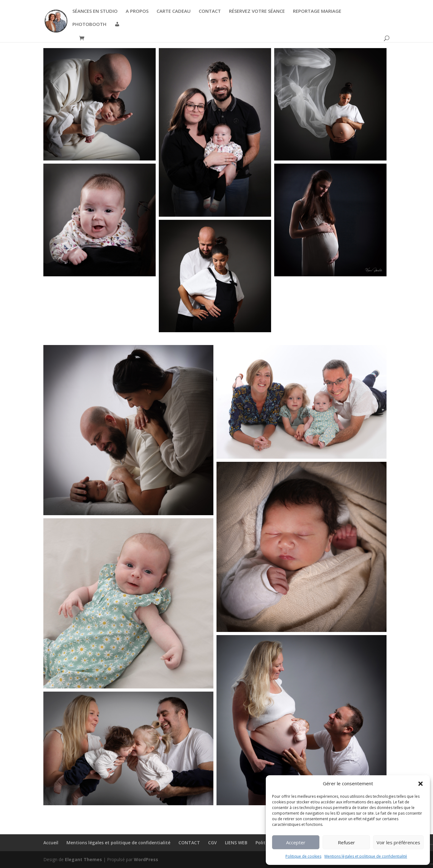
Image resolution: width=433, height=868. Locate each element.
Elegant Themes (83, 859)
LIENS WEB (236, 843)
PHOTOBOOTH (89, 25)
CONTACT (210, 11)
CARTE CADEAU (174, 11)
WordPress (146, 859)
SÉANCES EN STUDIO (95, 11)
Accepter (296, 842)
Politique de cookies (303, 856)
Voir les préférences (398, 842)
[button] (421, 784)
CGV (212, 843)
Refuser (346, 842)
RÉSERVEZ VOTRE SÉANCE (257, 11)
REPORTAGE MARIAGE (317, 11)
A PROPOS (137, 11)
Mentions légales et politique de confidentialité (366, 856)
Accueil (51, 843)
